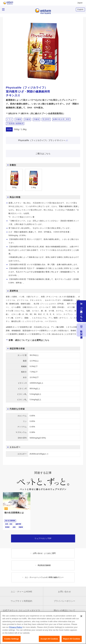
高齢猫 (21, 527)
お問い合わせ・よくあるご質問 (44, 553)
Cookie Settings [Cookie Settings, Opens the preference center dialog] (11, 640)
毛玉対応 (46, 119)
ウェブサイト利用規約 (21, 601)
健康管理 (18, 524)
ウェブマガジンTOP (43, 538)
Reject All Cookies (72, 640)
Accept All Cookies (49, 640)
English (80, 9)
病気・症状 (9, 524)
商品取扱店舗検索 (44, 565)
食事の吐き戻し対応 (61, 119)
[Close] (81, 617)
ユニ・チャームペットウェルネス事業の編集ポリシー (44, 577)
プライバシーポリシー (65, 601)
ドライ (10, 119)
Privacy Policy (16, 629)
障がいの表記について (65, 610)
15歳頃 (27, 119)
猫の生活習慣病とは (14, 513)
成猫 (14, 527)
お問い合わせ (65, 592)
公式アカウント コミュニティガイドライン (22, 612)
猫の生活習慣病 (10, 521)
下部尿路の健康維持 (15, 123)
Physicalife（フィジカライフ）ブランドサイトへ (42, 140)
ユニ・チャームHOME (22, 592)
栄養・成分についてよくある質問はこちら (29, 340)
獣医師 (7, 527)
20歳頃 (36, 119)
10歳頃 (18, 119)
